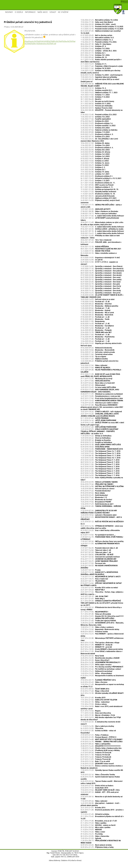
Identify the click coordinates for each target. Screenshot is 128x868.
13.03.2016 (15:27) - (96, 673)
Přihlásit (124, 2)
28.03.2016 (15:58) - (102, 667)
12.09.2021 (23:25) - (96, 209)
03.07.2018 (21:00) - (100, 471)
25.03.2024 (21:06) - (93, 46)
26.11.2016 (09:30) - (102, 603)
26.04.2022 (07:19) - (95, 136)
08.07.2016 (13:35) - (100, 642)
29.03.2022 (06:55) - (95, 150)
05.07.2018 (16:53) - (100, 469)
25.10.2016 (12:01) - (102, 616)
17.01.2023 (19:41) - (99, 92)
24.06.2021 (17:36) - (102, 216)
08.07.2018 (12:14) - (100, 462)
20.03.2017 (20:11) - (93, 581)
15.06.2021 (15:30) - (102, 227)
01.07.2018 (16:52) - (100, 475)
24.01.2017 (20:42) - (93, 590)
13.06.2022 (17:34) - (96, 119)
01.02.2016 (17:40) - (95, 691)
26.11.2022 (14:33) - (97, 101)
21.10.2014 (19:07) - (91, 829)
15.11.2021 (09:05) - (97, 185)
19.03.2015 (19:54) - (100, 790)
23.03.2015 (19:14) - (94, 788)
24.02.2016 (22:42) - (94, 682)
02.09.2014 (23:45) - (96, 845)
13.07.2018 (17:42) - (100, 453)
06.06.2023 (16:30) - (102, 75)
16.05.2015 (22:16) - (98, 774)
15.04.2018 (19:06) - (96, 502)
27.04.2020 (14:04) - (95, 328)
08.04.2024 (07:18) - (96, 44)
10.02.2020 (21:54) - (94, 365)
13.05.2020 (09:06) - (95, 308)
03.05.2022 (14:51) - (97, 134)
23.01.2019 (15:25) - (100, 415)
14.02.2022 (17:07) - (95, 163)
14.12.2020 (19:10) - (95, 251)
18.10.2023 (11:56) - (96, 68)
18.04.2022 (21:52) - (95, 143)
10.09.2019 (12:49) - (98, 387)
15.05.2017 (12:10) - (99, 573)
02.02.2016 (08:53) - (95, 689)
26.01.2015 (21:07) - (93, 807)
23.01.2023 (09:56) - (97, 90)
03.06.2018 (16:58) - (102, 486)
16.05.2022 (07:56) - (99, 130)
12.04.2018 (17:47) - (97, 504)
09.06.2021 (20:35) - (102, 229)
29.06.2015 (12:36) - (95, 761)
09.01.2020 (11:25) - (100, 375)
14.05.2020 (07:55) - (99, 306)
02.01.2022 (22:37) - (97, 176)
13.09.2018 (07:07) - (99, 431)
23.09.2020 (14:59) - (92, 260)
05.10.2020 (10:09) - (100, 257)
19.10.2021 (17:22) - (98, 191)
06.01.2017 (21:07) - (93, 598)
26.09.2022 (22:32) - (96, 106)
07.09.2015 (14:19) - (102, 741)
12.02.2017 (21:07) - (99, 587)
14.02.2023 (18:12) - (93, 88)
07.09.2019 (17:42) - (100, 391)
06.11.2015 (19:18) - (98, 715)
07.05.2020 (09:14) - (95, 317)
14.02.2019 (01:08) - (102, 407)
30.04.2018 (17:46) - (94, 497)
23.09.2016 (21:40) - (98, 620)
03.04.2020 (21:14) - (98, 352)
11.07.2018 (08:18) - (100, 455)
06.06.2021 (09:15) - (102, 231)
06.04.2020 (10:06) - (98, 350)
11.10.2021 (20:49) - (98, 194)
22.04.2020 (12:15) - (96, 332)
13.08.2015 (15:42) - (101, 748)
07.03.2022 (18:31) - (95, 158)
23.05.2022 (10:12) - (95, 128)
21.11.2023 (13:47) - (94, 64)
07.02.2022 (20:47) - (95, 165)
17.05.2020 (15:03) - (95, 301)
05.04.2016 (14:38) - (101, 662)
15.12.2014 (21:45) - (95, 814)
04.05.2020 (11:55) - (93, 321)
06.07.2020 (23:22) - (101, 277)
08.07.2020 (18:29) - (101, 273)
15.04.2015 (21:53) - (97, 785)
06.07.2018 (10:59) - (100, 466)
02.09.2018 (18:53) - (95, 447)
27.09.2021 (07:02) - (99, 198)
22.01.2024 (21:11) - (93, 53)
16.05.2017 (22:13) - (91, 570)
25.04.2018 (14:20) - (96, 499)
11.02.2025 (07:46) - (97, 40)
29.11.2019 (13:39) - (96, 378)
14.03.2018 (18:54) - (99, 515)
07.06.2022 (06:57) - (95, 121)
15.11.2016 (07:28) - (96, 614)
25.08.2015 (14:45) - (101, 746)
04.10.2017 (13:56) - (98, 535)
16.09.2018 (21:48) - (98, 427)
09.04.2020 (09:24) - (96, 348)
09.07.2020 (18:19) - (102, 271)
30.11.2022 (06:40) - (91, 99)
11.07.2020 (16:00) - (102, 266)
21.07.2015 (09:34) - (96, 752)
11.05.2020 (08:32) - (97, 315)
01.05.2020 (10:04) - (97, 326)
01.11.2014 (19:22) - (94, 823)
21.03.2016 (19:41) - (97, 671)
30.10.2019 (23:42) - (98, 383)
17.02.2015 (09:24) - (94, 801)
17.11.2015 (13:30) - (96, 713)
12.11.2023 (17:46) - (102, 66)
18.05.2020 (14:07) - (98, 299)
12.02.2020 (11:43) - (94, 359)
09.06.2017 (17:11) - (98, 559)
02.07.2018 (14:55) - (100, 473)
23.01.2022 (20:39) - (93, 169)
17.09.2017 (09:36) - (102, 541)
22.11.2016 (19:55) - (94, 612)
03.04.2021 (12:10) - (95, 246)
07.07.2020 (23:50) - (101, 275)
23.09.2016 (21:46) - (97, 618)
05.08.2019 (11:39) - (102, 394)
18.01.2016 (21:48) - (93, 697)
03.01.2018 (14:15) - (102, 527)
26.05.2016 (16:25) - (100, 658)
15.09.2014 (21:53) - (91, 838)
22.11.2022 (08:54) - (96, 103)
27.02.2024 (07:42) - (99, 51)
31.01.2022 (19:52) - (93, 167)
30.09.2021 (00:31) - (98, 196)
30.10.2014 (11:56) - (98, 825)
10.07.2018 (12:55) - (100, 458)
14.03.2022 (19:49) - (95, 154)
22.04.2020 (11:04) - (95, 334)
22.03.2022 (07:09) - (95, 152)
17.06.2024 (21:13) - (99, 42)
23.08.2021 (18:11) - (99, 213)
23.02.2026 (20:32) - (98, 24)
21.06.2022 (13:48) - (99, 114)
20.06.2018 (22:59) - (99, 482)
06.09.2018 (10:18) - (101, 444)
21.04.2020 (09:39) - (98, 337)
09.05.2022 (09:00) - (95, 132)
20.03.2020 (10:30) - (93, 356)
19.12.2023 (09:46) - (94, 57)
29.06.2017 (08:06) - (97, 554)
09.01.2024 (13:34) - (95, 55)
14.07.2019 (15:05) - (100, 396)
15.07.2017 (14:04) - (96, 550)
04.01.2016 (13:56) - (91, 711)
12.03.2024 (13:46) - (95, 48)
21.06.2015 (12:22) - (97, 763)
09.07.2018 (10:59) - (100, 460)
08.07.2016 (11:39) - (96, 645)
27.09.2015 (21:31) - (95, 735)
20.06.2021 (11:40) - (102, 223)
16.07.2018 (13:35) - (102, 449)
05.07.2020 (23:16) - (101, 279)
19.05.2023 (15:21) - (99, 77)
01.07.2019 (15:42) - (102, 400)
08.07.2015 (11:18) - (95, 755)
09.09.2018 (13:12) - (96, 442)
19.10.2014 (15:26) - (93, 832)
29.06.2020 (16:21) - (100, 293)
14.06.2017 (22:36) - (100, 557)
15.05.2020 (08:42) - (96, 304)
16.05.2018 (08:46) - (98, 488)
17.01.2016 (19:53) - (94, 704)
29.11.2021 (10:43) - (95, 180)
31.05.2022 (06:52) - (98, 125)
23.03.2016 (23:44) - (101, 669)
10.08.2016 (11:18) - (97, 627)
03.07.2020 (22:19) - (100, 284)
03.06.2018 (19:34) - (97, 484)
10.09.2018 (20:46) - (96, 438)
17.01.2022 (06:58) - (95, 172)
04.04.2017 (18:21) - (94, 579)
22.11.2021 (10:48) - (98, 183)
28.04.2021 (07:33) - (96, 240)
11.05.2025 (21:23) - (97, 37)
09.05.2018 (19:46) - (96, 491)
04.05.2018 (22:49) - (94, 495)
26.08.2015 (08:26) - (96, 744)
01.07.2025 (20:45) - (96, 35)
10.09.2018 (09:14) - (96, 440)
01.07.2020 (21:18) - (100, 288)
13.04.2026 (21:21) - (99, 20)
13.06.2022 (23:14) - (95, 117)
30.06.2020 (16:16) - (101, 290)
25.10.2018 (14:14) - (98, 420)
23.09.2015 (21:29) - (99, 737)
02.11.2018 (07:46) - (95, 418)
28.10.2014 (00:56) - (96, 827)
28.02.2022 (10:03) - (95, 161)
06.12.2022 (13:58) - (95, 97)
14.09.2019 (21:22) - (93, 385)
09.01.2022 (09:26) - (95, 174)
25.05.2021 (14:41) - (102, 233)
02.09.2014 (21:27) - (97, 847)
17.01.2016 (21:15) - (95, 702)
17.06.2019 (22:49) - (99, 403)
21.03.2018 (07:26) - (99, 512)
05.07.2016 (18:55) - (102, 649)
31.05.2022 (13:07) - (97, 123)
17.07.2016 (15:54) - (100, 629)
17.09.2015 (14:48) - (102, 739)
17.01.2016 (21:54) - (99, 700)
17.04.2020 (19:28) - (95, 339)
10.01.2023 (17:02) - (95, 95)
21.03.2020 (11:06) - (97, 354)
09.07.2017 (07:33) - (96, 552)
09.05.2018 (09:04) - (93, 493)
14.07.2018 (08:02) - (100, 451)
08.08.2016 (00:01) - (94, 631)
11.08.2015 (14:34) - (100, 750)
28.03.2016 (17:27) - (96, 664)
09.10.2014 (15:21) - (92, 834)
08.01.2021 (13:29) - (101, 249)
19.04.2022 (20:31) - (99, 140)
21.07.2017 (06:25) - (99, 548)
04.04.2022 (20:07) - (97, 147)
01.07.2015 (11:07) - (96, 759)
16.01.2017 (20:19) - (94, 596)
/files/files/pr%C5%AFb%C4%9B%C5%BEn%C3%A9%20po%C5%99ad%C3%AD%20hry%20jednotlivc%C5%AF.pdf (50, 42)
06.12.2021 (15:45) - (101, 178)
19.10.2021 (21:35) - (100, 189)
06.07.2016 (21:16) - (96, 647)
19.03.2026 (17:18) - (97, 22)
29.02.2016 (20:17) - (98, 680)
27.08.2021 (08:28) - (99, 211)
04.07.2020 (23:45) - (101, 282)
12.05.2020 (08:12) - (97, 312)
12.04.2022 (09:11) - (95, 145)
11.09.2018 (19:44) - (96, 436)
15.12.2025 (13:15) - (102, 26)
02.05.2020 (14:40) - (95, 323)
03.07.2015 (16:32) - (96, 757)
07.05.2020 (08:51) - (95, 319)
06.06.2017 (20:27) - (99, 561)
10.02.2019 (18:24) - (101, 411)
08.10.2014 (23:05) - (95, 836)
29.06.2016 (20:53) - (92, 656)
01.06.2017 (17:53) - (93, 563)
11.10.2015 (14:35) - (97, 726)
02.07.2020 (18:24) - (101, 286)
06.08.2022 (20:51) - (96, 108)
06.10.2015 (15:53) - (92, 728)
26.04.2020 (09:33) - (96, 330)
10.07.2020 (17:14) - (102, 268)
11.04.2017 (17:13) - (101, 576)
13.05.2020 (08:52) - (96, 310)
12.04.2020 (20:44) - (95, 341)
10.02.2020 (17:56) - (95, 367)
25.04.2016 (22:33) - (95, 660)
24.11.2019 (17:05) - (95, 381)
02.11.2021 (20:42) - (97, 187)
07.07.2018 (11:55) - (100, 464)
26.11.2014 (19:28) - (99, 821)
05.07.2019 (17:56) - (102, 398)
